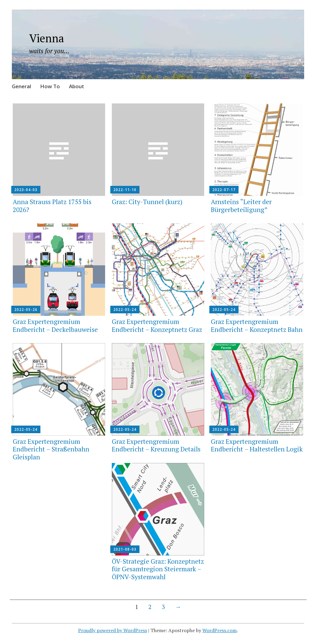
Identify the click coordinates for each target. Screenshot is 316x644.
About (77, 86)
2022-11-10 (125, 190)
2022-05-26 (26, 310)
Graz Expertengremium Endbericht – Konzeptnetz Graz (157, 325)
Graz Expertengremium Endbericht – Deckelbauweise (55, 325)
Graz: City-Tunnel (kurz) (147, 202)
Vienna (47, 38)
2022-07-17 (224, 190)
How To (50, 86)
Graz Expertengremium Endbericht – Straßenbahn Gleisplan (51, 449)
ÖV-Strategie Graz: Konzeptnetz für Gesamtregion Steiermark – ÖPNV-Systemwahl (158, 569)
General (21, 86)
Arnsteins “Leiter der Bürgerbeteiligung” (241, 205)
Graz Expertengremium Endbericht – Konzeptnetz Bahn (257, 325)
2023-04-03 (26, 190)
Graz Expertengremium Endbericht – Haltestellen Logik (257, 445)
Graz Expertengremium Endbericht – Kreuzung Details (156, 445)
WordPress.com (220, 630)
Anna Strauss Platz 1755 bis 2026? (52, 205)
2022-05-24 (125, 310)
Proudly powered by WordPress (113, 630)
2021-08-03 (125, 549)
